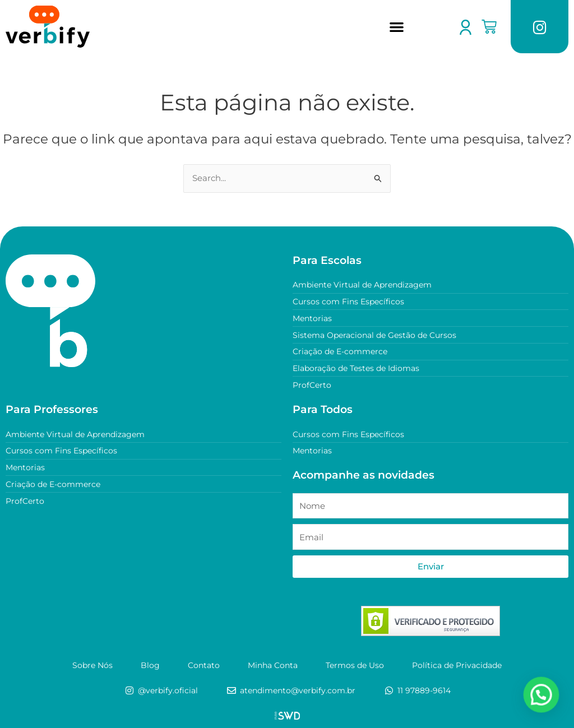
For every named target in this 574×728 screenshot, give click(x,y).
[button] (397, 27)
